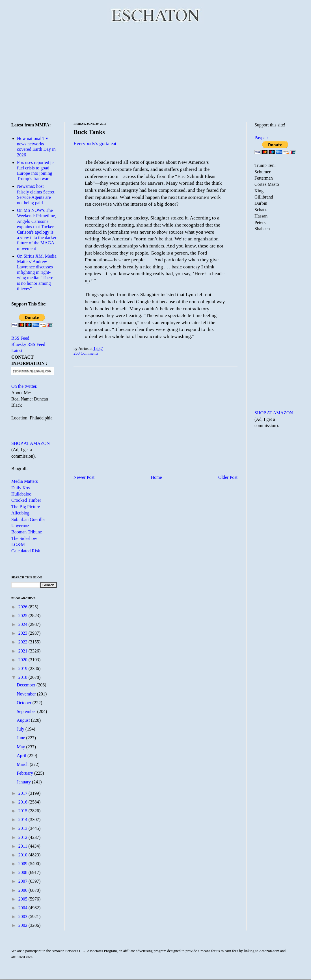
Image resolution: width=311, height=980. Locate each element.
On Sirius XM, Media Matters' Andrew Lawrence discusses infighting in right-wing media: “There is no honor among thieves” (37, 272)
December (27, 685)
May (21, 747)
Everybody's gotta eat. (96, 143)
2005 (23, 899)
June (21, 738)
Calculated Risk (26, 551)
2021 (23, 651)
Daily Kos (20, 488)
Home (156, 477)
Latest (17, 351)
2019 (23, 668)
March (23, 764)
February (25, 773)
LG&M (18, 545)
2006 (23, 890)
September (27, 711)
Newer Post (84, 477)
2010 (23, 855)
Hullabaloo (21, 494)
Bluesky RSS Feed (28, 344)
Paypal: (261, 138)
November (27, 694)
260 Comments (86, 353)
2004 (23, 908)
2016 (23, 802)
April (22, 756)
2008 (23, 872)
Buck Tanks (89, 132)
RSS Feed (20, 338)
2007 (23, 881)
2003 (23, 917)
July (21, 729)
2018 (23, 677)
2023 (23, 633)
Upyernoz (20, 526)
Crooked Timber (26, 500)
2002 (23, 925)
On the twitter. (24, 386)
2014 (23, 819)
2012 (23, 837)
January (24, 782)
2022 (23, 642)
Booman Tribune (27, 532)
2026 (23, 607)
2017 (23, 793)
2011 (23, 846)
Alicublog (20, 513)
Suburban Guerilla (28, 519)
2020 (23, 660)
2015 (23, 811)
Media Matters (25, 481)
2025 (23, 616)
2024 (23, 624)
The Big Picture (26, 507)
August (24, 720)
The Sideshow (24, 538)
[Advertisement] (155, 72)
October (25, 703)
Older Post (228, 477)
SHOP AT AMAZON (31, 443)
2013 (23, 828)
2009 (23, 864)
